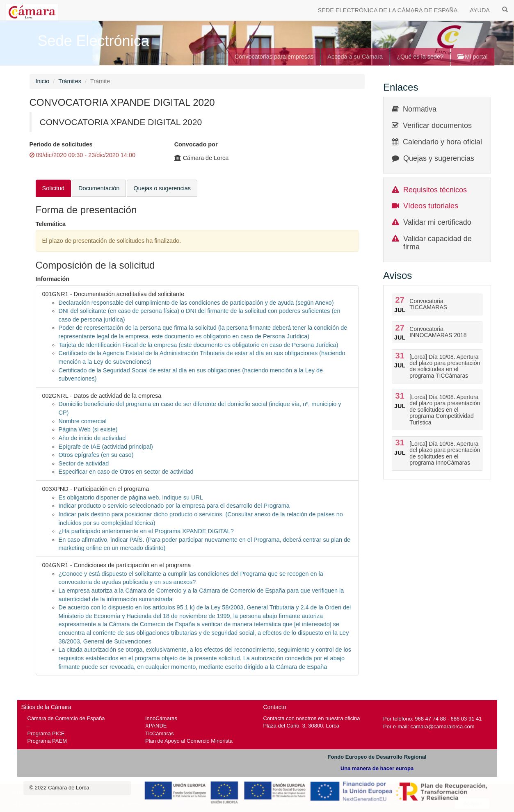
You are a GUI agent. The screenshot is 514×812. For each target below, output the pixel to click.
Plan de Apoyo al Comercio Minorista (189, 741)
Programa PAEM (47, 741)
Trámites (70, 81)
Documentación (99, 188)
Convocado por (196, 144)
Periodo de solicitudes (61, 144)
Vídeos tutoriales (431, 206)
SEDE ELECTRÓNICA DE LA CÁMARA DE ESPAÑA (388, 10)
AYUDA (480, 10)
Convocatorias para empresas (274, 57)
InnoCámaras (161, 718)
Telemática (51, 224)
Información (53, 279)
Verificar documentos (437, 125)
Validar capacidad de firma (437, 243)
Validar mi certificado (437, 222)
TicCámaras (160, 733)
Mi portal (472, 57)
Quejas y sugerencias (439, 158)
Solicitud (54, 188)
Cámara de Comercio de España (66, 718)
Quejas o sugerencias (162, 188)
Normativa (420, 109)
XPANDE (156, 726)
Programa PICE (46, 733)
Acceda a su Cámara (355, 57)
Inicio (43, 81)
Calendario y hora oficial (442, 142)
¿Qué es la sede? (420, 57)
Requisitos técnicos (435, 190)
